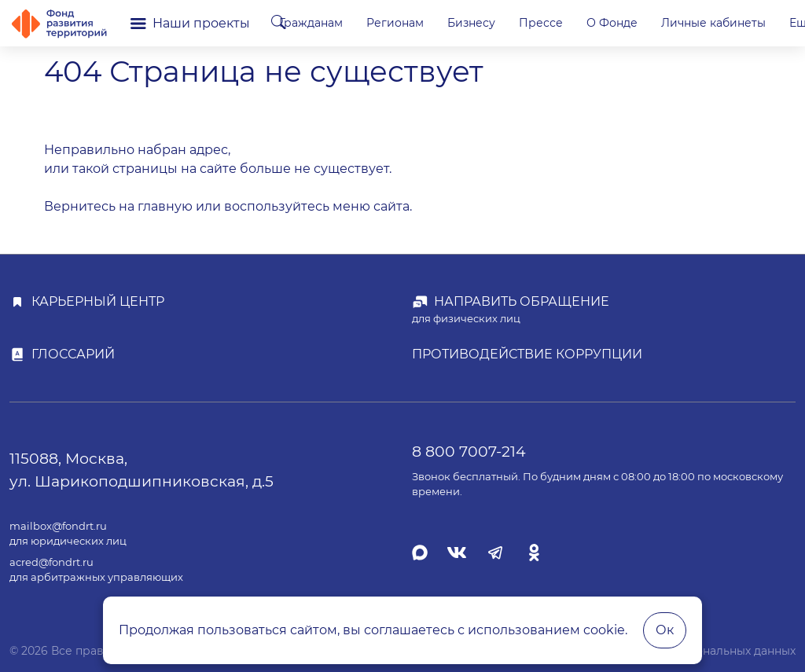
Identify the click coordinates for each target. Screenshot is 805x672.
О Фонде (688, 23)
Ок (665, 630)
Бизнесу (548, 23)
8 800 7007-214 (469, 451)
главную (165, 206)
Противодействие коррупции (527, 354)
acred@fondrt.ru (51, 562)
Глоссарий (73, 354)
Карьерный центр (98, 301)
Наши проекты (190, 23)
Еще (757, 23)
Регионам (471, 23)
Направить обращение (522, 301)
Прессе (617, 23)
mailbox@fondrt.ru (58, 526)
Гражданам (387, 23)
